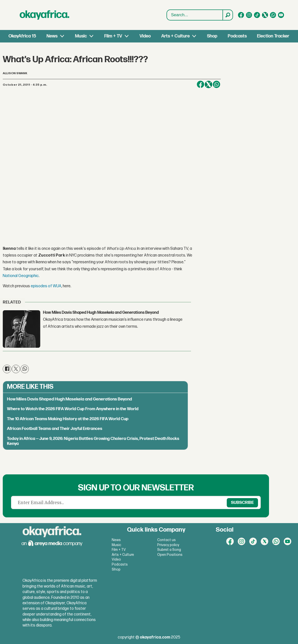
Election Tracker (273, 36)
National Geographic (21, 276)
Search (167, 15)
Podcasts (237, 36)
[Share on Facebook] (200, 84)
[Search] (227, 15)
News (52, 36)
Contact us (166, 540)
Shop (212, 36)
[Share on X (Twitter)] (208, 84)
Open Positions (170, 555)
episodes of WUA (46, 286)
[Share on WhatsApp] (216, 84)
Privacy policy (168, 545)
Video (145, 36)
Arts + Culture (175, 36)
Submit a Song (169, 550)
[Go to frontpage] (44, 15)
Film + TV (113, 36)
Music (81, 36)
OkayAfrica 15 (22, 36)
